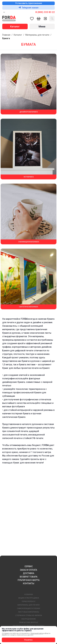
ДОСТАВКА (29, 573)
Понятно (28, 640)
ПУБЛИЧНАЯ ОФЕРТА (29, 580)
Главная (6, 35)
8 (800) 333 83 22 (45, 12)
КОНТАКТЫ (29, 583)
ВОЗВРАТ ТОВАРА (29, 577)
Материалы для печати (37, 35)
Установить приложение (29, 3)
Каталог (18, 35)
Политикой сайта (37, 633)
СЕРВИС (29, 566)
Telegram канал (28, 8)
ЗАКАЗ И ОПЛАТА (28, 570)
